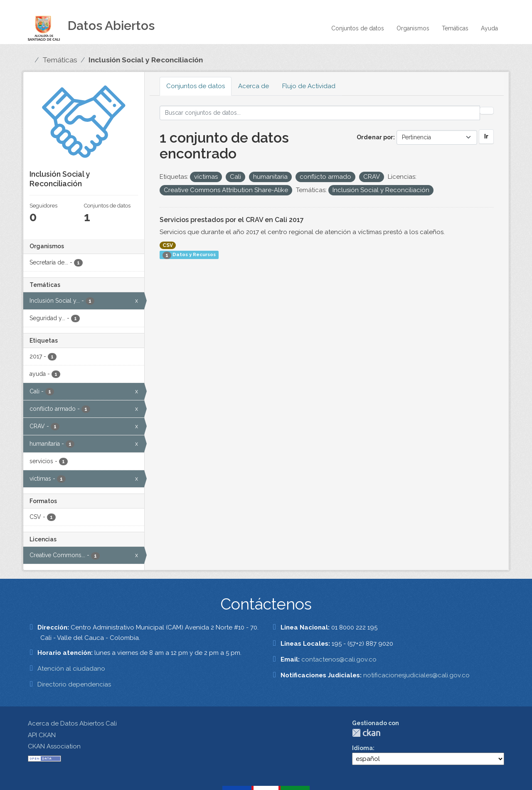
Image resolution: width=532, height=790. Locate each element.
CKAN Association (54, 746)
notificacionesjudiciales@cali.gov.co (416, 675)
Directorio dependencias (74, 684)
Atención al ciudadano (71, 669)
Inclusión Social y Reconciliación (146, 60)
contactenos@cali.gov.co (339, 659)
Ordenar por (375, 137)
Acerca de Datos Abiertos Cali (72, 723)
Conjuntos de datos (358, 28)
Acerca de (254, 86)
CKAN (366, 733)
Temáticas (455, 28)
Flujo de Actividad (309, 86)
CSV (168, 245)
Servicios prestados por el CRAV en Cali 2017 (232, 220)
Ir (486, 136)
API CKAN (42, 735)
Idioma (362, 748)
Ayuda (489, 28)
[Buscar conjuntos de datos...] (320, 113)
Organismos (413, 28)
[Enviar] (487, 111)
